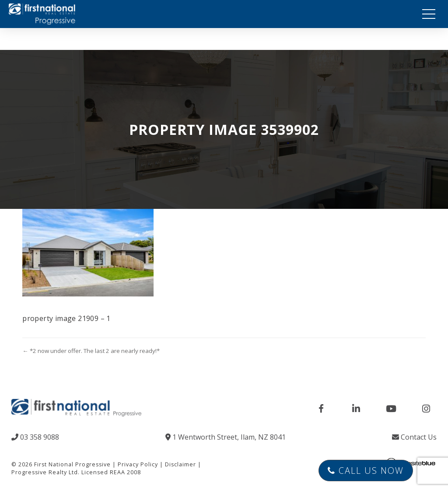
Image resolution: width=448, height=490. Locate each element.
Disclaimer (180, 464)
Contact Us (414, 437)
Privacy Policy (138, 464)
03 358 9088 (35, 437)
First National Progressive (72, 464)
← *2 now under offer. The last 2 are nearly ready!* (91, 351)
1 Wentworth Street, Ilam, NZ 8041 (226, 437)
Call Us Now (366, 471)
